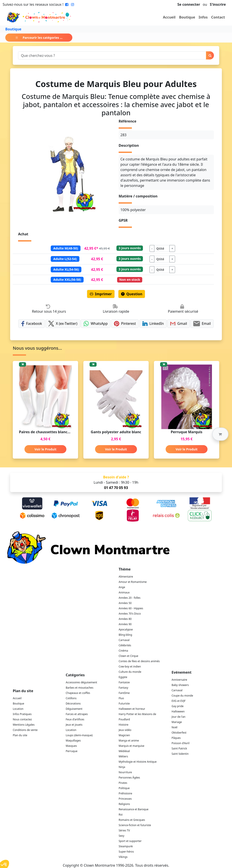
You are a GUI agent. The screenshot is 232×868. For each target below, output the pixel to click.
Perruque (72, 751)
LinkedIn (153, 324)
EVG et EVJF (179, 701)
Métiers (123, 756)
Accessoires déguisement (81, 682)
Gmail (179, 324)
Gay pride (178, 706)
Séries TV (124, 830)
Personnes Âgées (129, 778)
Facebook (32, 324)
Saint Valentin (180, 754)
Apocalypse (126, 629)
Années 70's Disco (130, 614)
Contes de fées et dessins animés (139, 661)
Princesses (125, 799)
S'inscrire (218, 4)
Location (18, 709)
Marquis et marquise (131, 746)
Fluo (121, 698)
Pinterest (125, 324)
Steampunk (126, 846)
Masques (71, 746)
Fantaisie (124, 682)
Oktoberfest (179, 733)
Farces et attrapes (77, 714)
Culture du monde (130, 672)
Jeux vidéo (125, 730)
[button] (220, 434)
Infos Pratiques (22, 714)
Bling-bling (125, 635)
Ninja (122, 767)
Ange (122, 587)
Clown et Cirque (128, 656)
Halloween (178, 711)
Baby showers (180, 685)
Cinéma (123, 651)
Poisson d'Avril (181, 743)
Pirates (123, 783)
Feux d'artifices (75, 719)
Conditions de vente (25, 730)
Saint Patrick (179, 748)
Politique (124, 788)
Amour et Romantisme (133, 582)
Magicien (124, 735)
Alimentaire (126, 577)
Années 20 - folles (130, 598)
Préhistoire (125, 793)
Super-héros (126, 852)
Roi (121, 815)
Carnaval (124, 640)
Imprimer (101, 294)
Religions (124, 804)
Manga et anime (129, 741)
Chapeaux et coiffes (78, 693)
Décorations (73, 704)
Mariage (177, 722)
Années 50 (125, 603)
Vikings (123, 857)
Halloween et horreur (132, 709)
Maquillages (73, 741)
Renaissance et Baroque (134, 809)
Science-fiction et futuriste (135, 825)
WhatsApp (96, 324)
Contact (218, 17)
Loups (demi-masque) (79, 735)
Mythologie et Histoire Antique (138, 762)
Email (202, 324)
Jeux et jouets (74, 725)
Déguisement (74, 709)
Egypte (123, 677)
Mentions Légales (24, 725)
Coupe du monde (182, 696)
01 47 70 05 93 (116, 488)
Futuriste (124, 704)
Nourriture (125, 772)
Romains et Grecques (132, 820)
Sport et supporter (130, 841)
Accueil (169, 17)
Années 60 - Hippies (131, 608)
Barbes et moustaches (80, 688)
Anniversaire (179, 680)
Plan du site (20, 735)
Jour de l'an (179, 717)
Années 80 (125, 619)
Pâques (176, 738)
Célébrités (125, 645)
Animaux (124, 592)
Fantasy (123, 688)
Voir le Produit (45, 449)
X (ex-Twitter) (63, 324)
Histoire (123, 725)
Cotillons (71, 698)
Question (132, 294)
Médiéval (124, 751)
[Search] (112, 55)
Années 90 (125, 624)
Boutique (187, 17)
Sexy (122, 836)
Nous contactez (22, 719)
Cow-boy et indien (130, 666)
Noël (174, 727)
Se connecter (189, 4)
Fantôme (124, 693)
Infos (203, 17)
